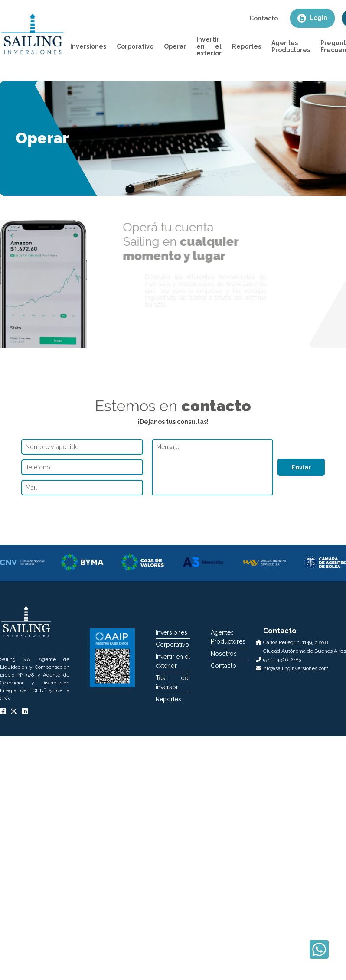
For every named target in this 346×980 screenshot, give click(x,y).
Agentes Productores (291, 46)
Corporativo (135, 46)
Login (312, 18)
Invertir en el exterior (209, 46)
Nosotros (224, 654)
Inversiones (88, 46)
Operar (175, 46)
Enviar (301, 467)
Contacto (264, 18)
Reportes (246, 46)
